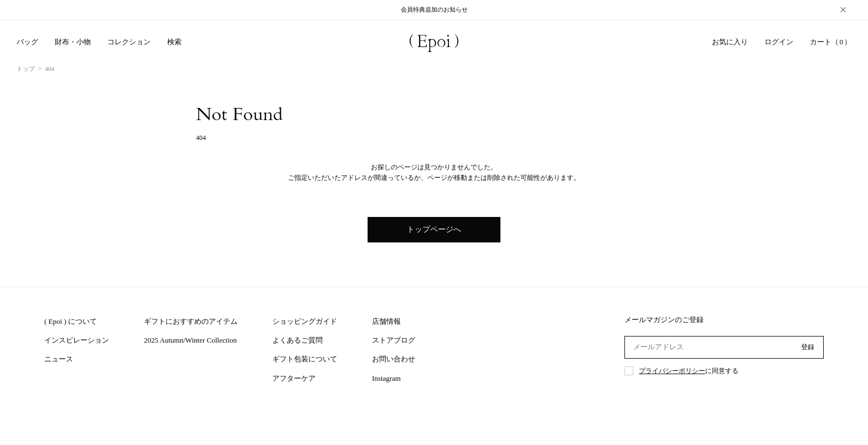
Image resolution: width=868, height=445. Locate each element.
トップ (26, 69)
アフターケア (294, 378)
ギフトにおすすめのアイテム (191, 321)
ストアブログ (394, 340)
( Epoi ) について (71, 321)
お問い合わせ (394, 359)
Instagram (386, 378)
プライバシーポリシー (672, 371)
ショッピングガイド (305, 321)
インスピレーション (77, 340)
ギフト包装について (305, 359)
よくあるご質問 (298, 340)
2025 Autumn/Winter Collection (190, 340)
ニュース (59, 359)
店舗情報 (386, 321)
